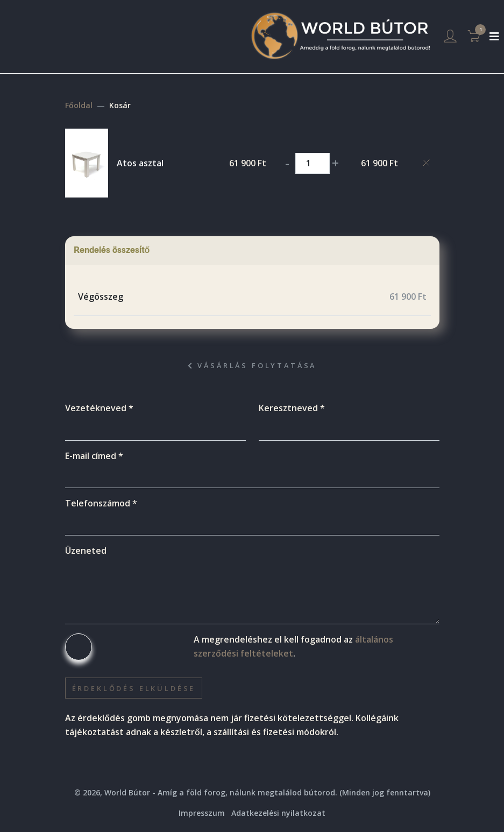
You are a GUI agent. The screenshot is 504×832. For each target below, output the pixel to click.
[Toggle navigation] (494, 37)
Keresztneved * (292, 408)
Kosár (120, 105)
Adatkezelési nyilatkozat (278, 813)
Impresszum (202, 813)
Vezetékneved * (99, 408)
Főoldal (79, 105)
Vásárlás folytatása (252, 365)
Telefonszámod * (101, 503)
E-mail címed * (94, 456)
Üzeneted (86, 551)
